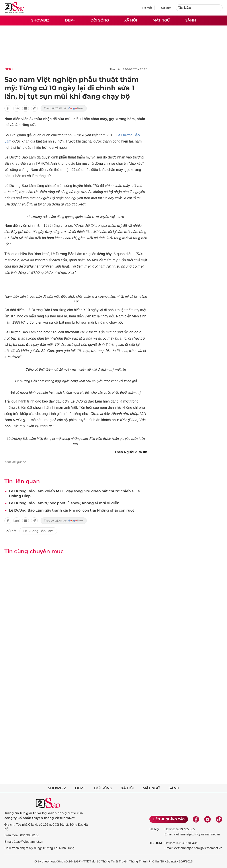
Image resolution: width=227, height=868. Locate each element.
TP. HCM (156, 843)
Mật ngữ (161, 20)
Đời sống (100, 20)
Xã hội (131, 20)
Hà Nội (154, 829)
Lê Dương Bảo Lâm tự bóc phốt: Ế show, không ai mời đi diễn (64, 503)
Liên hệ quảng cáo (169, 819)
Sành (191, 20)
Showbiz (40, 20)
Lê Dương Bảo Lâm (38, 531)
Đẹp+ (70, 20)
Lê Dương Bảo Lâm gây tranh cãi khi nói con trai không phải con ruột (71, 510)
